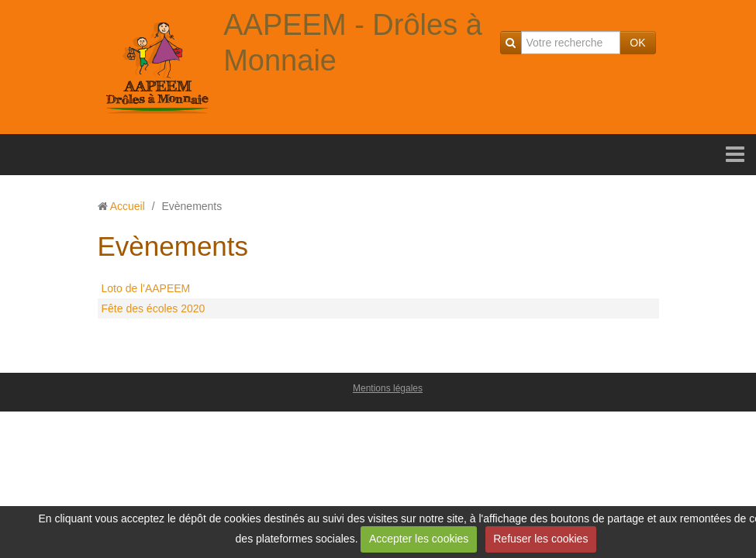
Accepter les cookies (419, 539)
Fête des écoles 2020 (154, 308)
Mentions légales (388, 388)
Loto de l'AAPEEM (146, 288)
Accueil (128, 206)
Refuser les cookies (540, 539)
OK (637, 43)
